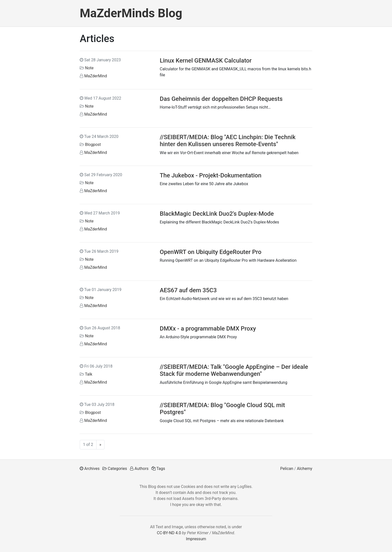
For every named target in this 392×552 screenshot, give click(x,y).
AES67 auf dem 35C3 (188, 290)
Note (89, 68)
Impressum (196, 539)
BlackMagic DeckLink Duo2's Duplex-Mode (217, 214)
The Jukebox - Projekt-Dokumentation (211, 175)
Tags (161, 469)
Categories (117, 469)
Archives (92, 469)
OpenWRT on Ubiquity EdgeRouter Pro (211, 252)
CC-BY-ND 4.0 (169, 533)
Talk (89, 374)
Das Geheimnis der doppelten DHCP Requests (221, 99)
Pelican (287, 469)
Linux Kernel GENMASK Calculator (206, 61)
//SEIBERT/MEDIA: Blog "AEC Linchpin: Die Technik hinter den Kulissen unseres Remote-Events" (228, 141)
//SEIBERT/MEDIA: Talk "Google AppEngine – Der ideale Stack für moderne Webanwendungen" (234, 370)
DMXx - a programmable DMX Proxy (208, 329)
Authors (141, 469)
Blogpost (93, 145)
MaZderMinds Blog (131, 13)
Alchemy (304, 469)
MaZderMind (96, 76)
